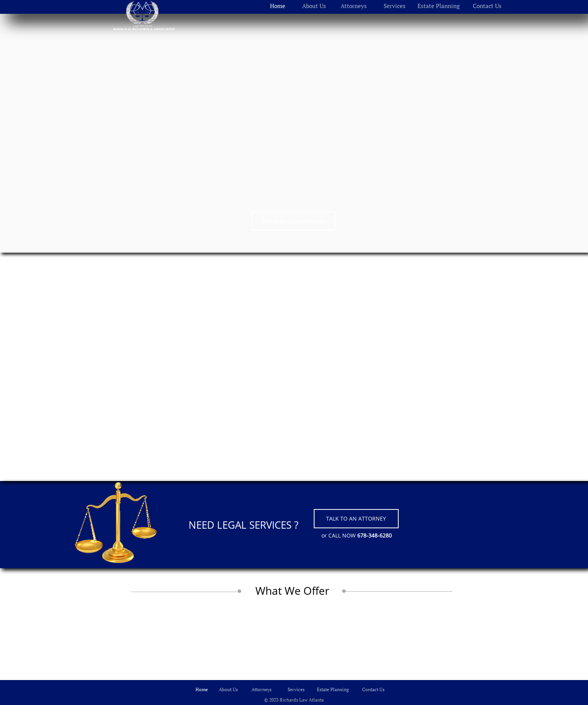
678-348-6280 (374, 535)
